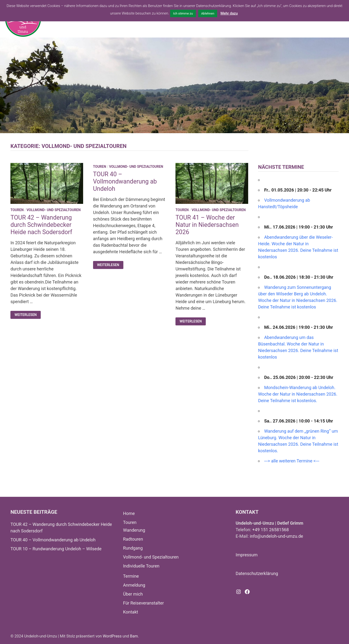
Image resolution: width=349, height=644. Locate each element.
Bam (134, 636)
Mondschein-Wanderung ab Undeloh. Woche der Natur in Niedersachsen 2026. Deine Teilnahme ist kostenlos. (298, 394)
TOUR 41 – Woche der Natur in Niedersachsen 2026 (207, 225)
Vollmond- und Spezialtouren (53, 210)
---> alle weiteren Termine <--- (292, 461)
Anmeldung (134, 585)
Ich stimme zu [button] (183, 13)
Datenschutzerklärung (257, 573)
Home (129, 513)
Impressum (247, 555)
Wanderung (134, 530)
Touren (17, 210)
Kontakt (131, 612)
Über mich (133, 594)
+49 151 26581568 (271, 530)
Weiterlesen (28, 315)
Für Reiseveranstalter (144, 603)
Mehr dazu (229, 13)
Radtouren (133, 539)
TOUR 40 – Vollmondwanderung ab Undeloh (125, 181)
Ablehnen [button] (208, 13)
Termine (131, 576)
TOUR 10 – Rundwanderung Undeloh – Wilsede (56, 549)
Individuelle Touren (141, 566)
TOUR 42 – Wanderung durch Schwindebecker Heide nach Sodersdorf (41, 225)
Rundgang (133, 548)
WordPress (112, 636)
